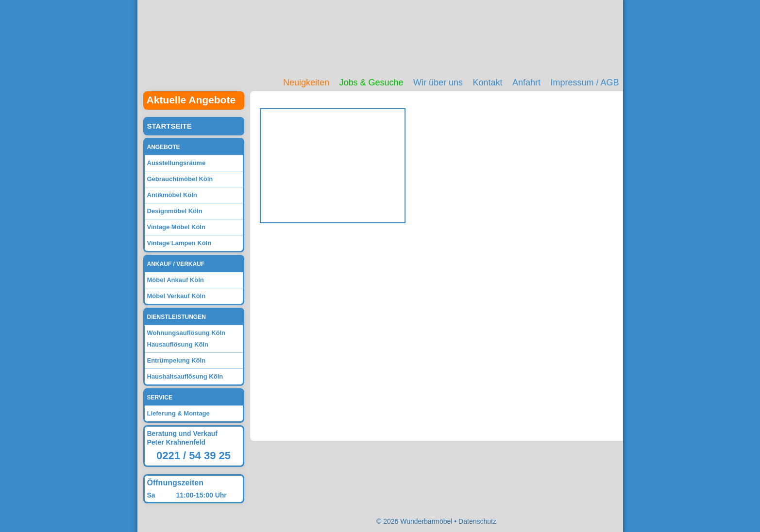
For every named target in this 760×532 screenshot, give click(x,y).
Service (160, 398)
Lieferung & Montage (178, 413)
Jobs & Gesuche (371, 83)
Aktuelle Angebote (191, 100)
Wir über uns (438, 83)
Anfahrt (526, 83)
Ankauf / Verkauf (176, 264)
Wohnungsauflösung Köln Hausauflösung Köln (186, 339)
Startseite (169, 126)
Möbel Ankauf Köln (176, 280)
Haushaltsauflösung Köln (185, 376)
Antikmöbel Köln (172, 195)
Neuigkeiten (306, 83)
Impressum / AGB (584, 83)
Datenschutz (477, 521)
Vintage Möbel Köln (176, 227)
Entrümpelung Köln (177, 360)
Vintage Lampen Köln (179, 243)
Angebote (164, 147)
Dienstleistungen (177, 317)
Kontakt (487, 83)
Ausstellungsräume (177, 163)
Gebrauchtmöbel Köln (180, 179)
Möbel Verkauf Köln (177, 296)
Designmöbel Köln (175, 211)
